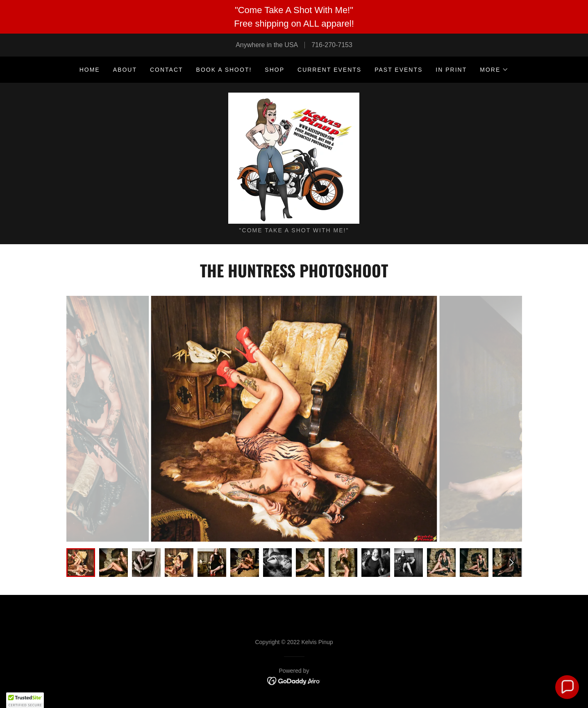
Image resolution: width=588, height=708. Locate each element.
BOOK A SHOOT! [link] (224, 70)
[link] (294, 158)
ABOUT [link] (125, 70)
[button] (494, 70)
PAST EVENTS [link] (398, 70)
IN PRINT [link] (451, 70)
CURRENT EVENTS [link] (329, 70)
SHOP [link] (275, 70)
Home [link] (90, 70)
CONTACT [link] (167, 70)
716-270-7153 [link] (332, 45)
